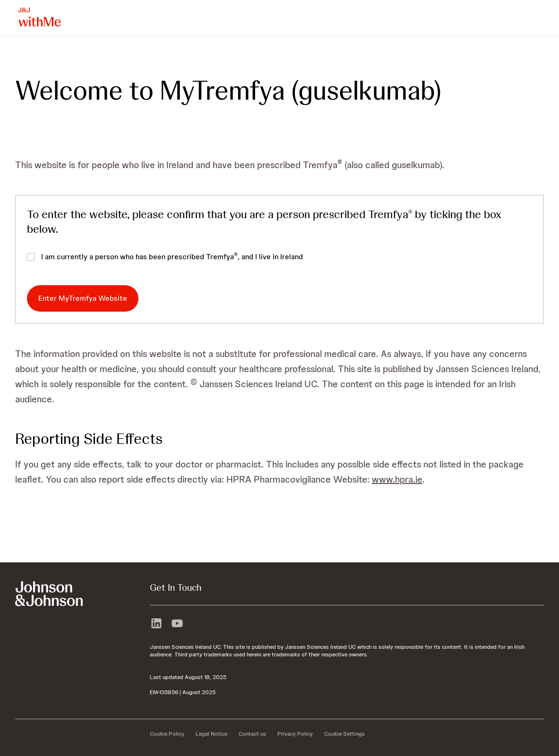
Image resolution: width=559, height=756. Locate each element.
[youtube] (177, 622)
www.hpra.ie (397, 479)
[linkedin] (156, 622)
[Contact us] (252, 734)
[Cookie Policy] (167, 734)
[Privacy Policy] (295, 734)
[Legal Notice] (211, 734)
